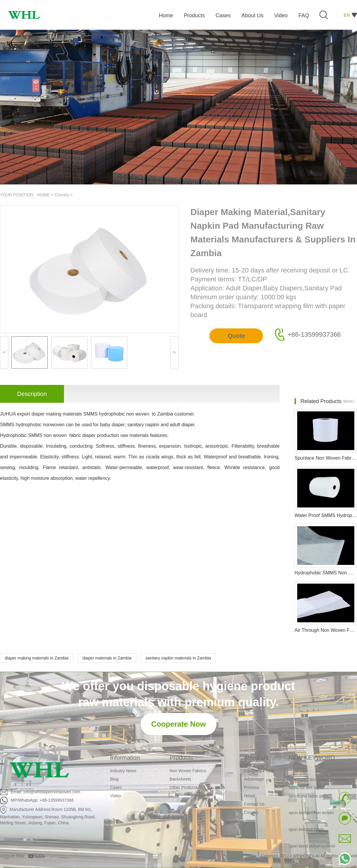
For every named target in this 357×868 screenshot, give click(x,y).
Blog (114, 779)
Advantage (254, 779)
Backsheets (180, 779)
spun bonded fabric (306, 831)
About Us (256, 758)
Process (252, 787)
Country (62, 195)
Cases (116, 787)
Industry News (123, 771)
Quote (236, 336)
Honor (250, 796)
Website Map (12, 856)
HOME (43, 195)
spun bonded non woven (311, 814)
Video (115, 796)
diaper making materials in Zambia (37, 658)
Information (125, 758)
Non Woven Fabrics (188, 771)
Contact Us (254, 804)
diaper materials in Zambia (107, 658)
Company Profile (259, 771)
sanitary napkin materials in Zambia (178, 658)
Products (181, 758)
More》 (350, 401)
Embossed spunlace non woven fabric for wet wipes (318, 785)
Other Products (184, 787)
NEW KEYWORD (312, 758)
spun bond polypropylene (312, 847)
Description (32, 394)
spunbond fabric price (309, 798)
